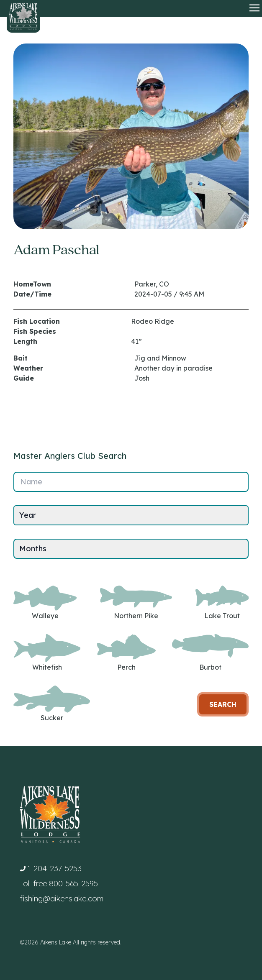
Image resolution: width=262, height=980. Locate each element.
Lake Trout (222, 603)
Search (223, 704)
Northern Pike (136, 603)
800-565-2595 (73, 884)
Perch (126, 653)
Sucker (52, 704)
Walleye (45, 603)
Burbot (210, 653)
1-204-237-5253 (54, 869)
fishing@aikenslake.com (62, 899)
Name (31, 482)
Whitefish (47, 653)
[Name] (131, 482)
